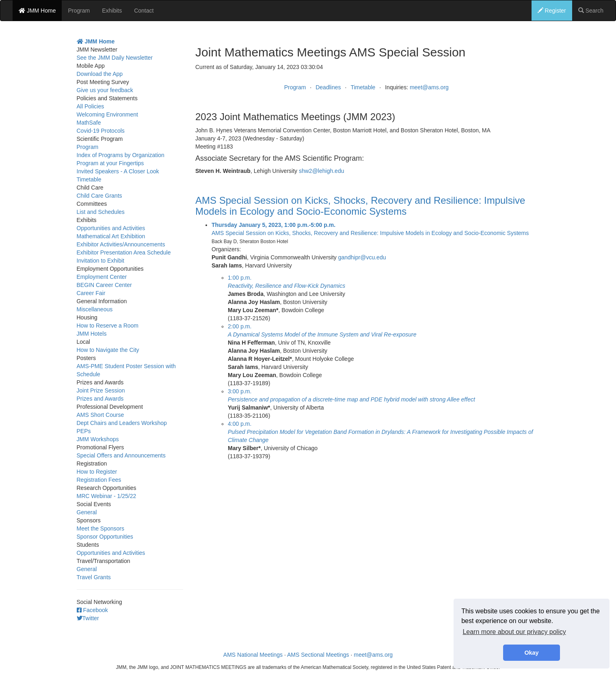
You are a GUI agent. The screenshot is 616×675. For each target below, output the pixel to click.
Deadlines (328, 87)
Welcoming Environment (107, 114)
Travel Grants (94, 577)
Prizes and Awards (100, 399)
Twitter (88, 618)
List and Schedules (101, 212)
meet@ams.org (429, 87)
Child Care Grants (99, 196)
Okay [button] (531, 653)
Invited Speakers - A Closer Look (118, 171)
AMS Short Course (101, 415)
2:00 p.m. (240, 326)
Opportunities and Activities (111, 228)
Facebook (92, 610)
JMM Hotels (92, 334)
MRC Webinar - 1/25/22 (107, 496)
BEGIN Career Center (104, 285)
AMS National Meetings (253, 655)
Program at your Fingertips (110, 163)
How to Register (97, 472)
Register (552, 11)
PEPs (84, 431)
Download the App (100, 74)
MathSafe (89, 123)
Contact (144, 11)
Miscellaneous (95, 309)
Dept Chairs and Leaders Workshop (122, 423)
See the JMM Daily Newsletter (115, 58)
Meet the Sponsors (101, 528)
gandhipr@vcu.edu (362, 257)
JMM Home (37, 11)
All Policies (91, 106)
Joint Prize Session (101, 390)
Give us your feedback (105, 90)
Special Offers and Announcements (121, 455)
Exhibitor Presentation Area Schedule (124, 252)
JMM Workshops (98, 439)
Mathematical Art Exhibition (111, 236)
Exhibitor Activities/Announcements (121, 244)
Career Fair (91, 293)
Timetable (363, 87)
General (87, 512)
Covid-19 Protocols (101, 131)
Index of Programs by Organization (121, 155)
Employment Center (102, 277)
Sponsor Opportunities (105, 537)
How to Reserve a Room (108, 326)
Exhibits (112, 11)
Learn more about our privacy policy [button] (514, 632)
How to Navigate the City (108, 350)
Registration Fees (99, 480)
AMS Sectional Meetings (318, 655)
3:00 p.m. (240, 391)
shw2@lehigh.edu (322, 171)
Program (79, 11)
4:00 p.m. (240, 424)
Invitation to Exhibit (101, 261)
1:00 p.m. (240, 278)
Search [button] (591, 11)
